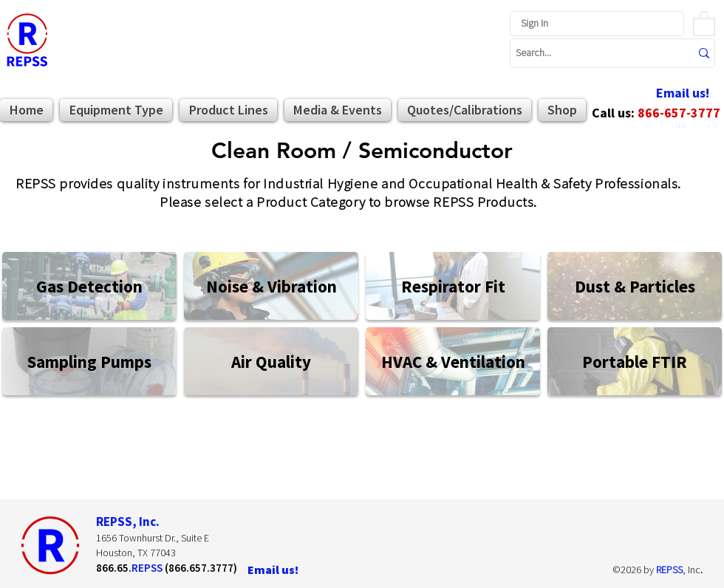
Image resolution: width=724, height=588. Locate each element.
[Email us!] (683, 93)
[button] (704, 23)
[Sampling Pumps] (89, 361)
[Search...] (592, 53)
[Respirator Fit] (453, 286)
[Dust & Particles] (635, 286)
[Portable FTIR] (635, 361)
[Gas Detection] (89, 286)
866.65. (114, 568)
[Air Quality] (271, 361)
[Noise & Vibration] (271, 286)
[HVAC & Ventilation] (453, 361)
